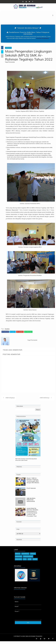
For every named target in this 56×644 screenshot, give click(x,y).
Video (35, 562)
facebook (5, 334)
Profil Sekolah (31, 491)
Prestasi (19, 562)
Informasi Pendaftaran (43, 38)
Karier (33, 556)
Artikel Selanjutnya (10, 400)
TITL (25, 562)
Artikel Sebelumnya (45, 400)
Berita (18, 556)
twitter (13, 334)
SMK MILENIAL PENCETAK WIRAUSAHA (31, 502)
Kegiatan (9, 48)
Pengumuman (28, 559)
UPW (30, 562)
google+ (20, 334)
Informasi (25, 556)
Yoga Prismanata (11, 62)
